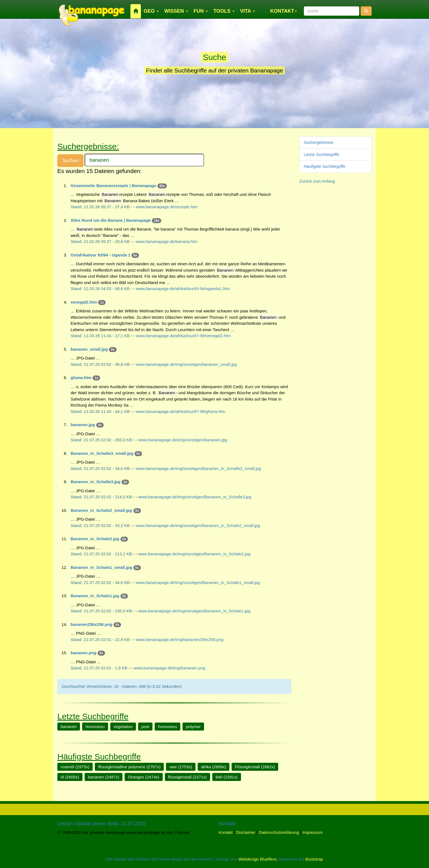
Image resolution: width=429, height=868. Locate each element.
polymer (193, 727)
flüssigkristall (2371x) (187, 777)
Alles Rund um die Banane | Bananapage (111, 220)
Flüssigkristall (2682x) (255, 767)
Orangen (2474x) (144, 777)
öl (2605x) (70, 777)
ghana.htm (81, 378)
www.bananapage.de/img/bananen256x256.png (180, 639)
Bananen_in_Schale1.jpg (95, 596)
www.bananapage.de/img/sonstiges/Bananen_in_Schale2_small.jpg (198, 525)
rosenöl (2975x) (75, 767)
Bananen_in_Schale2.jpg (95, 539)
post (145, 727)
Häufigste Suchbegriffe (325, 166)
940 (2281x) (227, 777)
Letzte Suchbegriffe (322, 154)
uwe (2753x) (181, 767)
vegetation (123, 727)
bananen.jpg (83, 425)
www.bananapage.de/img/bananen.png (170, 668)
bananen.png (83, 653)
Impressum (313, 832)
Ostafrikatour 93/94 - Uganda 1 (100, 255)
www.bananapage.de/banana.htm (167, 241)
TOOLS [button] (224, 11)
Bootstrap (314, 859)
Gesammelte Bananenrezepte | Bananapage (113, 186)
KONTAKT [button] (284, 11)
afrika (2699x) (214, 767)
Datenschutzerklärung (279, 832)
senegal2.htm (84, 302)
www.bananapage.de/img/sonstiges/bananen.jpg (183, 440)
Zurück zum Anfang (317, 181)
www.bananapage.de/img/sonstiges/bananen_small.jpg (186, 364)
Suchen (70, 161)
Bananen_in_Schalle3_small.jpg (102, 453)
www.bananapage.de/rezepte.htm (167, 207)
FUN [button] (201, 11)
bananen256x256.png (92, 624)
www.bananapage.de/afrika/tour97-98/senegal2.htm (183, 336)
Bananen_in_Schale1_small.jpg (101, 567)
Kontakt (226, 832)
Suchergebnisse (319, 142)
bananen (69, 727)
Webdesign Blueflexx (258, 859)
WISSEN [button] (176, 11)
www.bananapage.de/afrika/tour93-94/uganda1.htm (183, 289)
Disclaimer (246, 832)
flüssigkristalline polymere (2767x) (129, 767)
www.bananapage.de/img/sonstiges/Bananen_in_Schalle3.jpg (195, 497)
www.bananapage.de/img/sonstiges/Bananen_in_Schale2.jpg (194, 554)
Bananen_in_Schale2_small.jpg (101, 510)
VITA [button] (248, 11)
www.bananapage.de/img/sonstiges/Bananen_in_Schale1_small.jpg (198, 582)
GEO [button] (151, 11)
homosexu (95, 727)
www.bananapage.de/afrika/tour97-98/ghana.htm (181, 411)
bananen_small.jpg (89, 349)
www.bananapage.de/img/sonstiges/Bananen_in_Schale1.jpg (194, 611)
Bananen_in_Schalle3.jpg (96, 482)
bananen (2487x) (104, 777)
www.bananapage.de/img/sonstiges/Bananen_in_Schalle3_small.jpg (199, 468)
